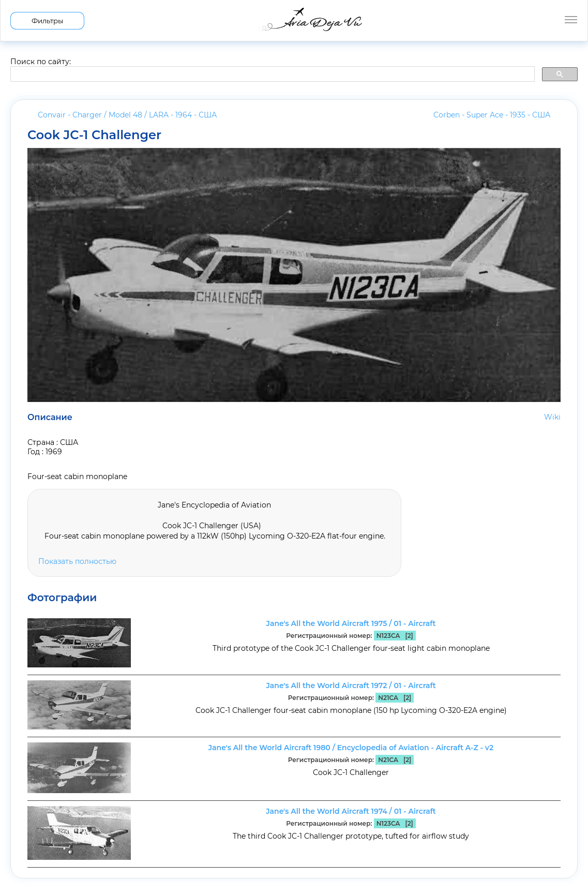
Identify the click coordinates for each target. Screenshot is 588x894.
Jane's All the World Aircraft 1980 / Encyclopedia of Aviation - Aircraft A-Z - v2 (351, 748)
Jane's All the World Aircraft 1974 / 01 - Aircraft (351, 811)
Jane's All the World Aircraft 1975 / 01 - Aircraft (351, 623)
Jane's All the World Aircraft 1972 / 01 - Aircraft (351, 686)
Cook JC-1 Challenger (94, 135)
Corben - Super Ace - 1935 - (492, 115)
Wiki (552, 417)
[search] (272, 74)
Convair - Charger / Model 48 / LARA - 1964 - (127, 115)
